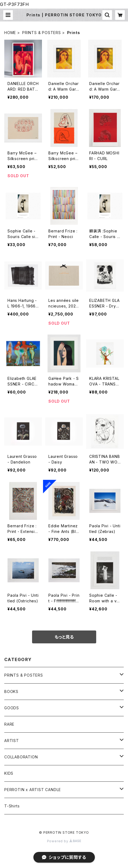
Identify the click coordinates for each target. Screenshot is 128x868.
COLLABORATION (21, 757)
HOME (10, 33)
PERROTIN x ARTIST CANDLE (33, 790)
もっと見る (64, 637)
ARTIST (12, 741)
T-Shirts (12, 806)
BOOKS (11, 691)
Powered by (64, 841)
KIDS (9, 773)
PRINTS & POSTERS (42, 33)
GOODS (12, 708)
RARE (9, 724)
